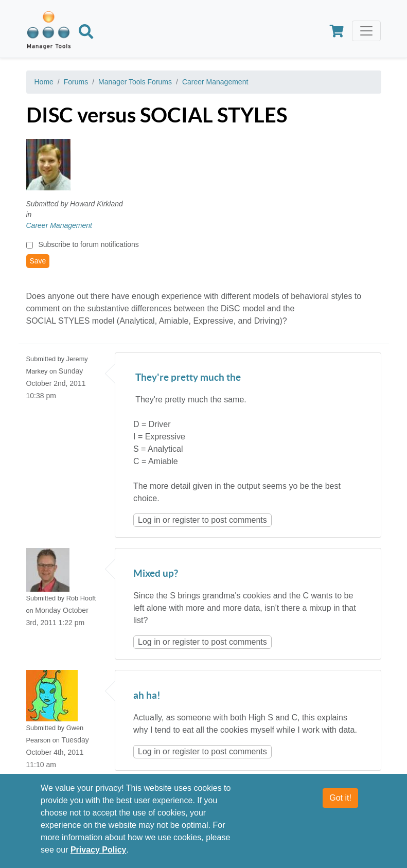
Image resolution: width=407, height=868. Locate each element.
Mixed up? (156, 574)
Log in (149, 520)
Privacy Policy (99, 850)
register (186, 520)
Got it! (340, 798)
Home (44, 82)
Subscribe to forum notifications (88, 244)
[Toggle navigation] (366, 31)
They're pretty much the (187, 378)
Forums (76, 82)
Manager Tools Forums (135, 82)
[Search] (86, 33)
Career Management (215, 82)
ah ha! (147, 696)
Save (38, 261)
